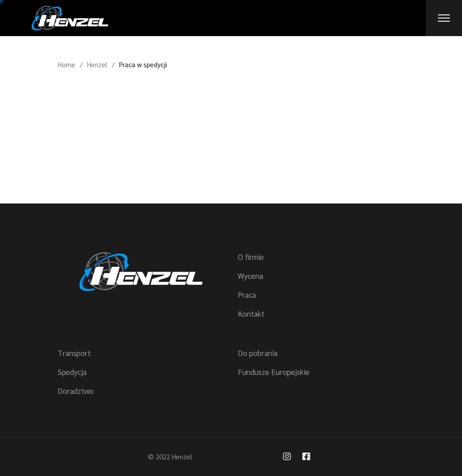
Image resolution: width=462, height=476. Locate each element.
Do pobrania (258, 353)
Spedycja (72, 372)
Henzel (182, 456)
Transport (74, 353)
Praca (247, 295)
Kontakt (251, 314)
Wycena (250, 276)
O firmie (251, 257)
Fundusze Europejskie (274, 372)
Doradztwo (76, 391)
